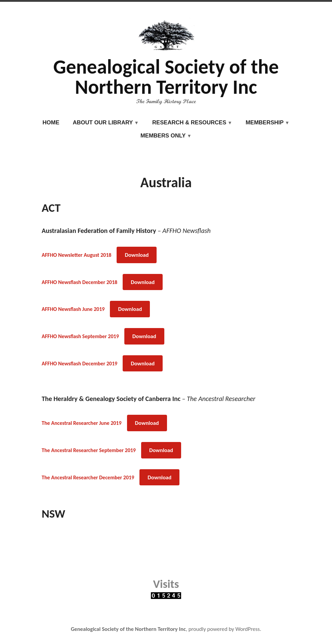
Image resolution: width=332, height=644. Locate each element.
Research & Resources (189, 123)
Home (51, 123)
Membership (265, 123)
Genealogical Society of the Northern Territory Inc (166, 77)
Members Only (163, 136)
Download (137, 255)
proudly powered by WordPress (224, 629)
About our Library (103, 123)
